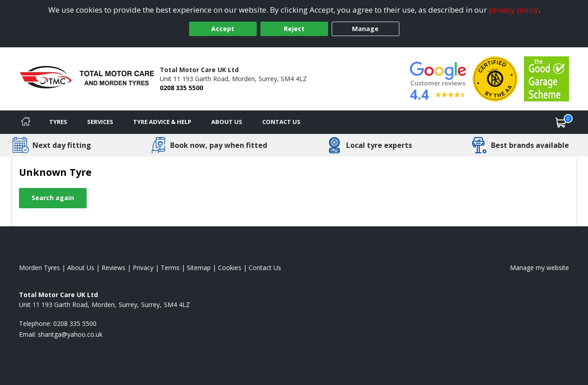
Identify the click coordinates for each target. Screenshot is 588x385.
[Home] (26, 122)
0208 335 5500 (181, 88)
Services (100, 122)
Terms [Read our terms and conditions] (170, 268)
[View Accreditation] (495, 78)
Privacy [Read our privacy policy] (143, 268)
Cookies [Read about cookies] (230, 268)
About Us (227, 122)
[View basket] (561, 122)
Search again (53, 198)
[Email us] (70, 334)
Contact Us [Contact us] (281, 122)
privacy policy (514, 10)
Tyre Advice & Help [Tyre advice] (162, 122)
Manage (365, 29)
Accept (223, 29)
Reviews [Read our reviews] (113, 268)
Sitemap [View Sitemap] (199, 268)
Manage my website (539, 268)
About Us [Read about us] (81, 268)
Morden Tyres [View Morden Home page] (39, 268)
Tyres (58, 122)
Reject (294, 29)
